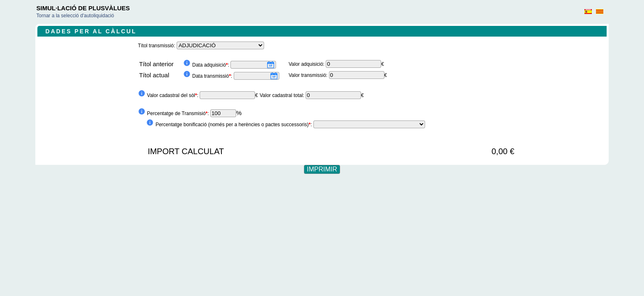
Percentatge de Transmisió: (179, 113)
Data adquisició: (211, 65)
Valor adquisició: (307, 64)
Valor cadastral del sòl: (174, 95)
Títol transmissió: (157, 46)
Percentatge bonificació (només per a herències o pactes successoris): (235, 125)
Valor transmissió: (309, 75)
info (187, 63)
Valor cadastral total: (283, 95)
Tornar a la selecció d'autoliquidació (75, 16)
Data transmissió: (213, 76)
